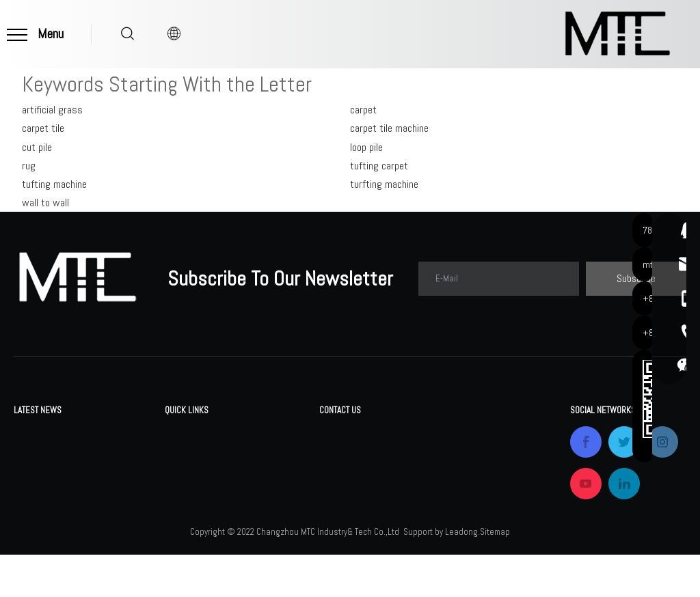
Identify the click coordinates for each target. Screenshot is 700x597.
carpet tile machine (389, 128)
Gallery (256, 473)
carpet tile (43, 128)
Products (184, 453)
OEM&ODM (186, 513)
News (254, 493)
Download (262, 433)
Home (176, 433)
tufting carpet (379, 166)
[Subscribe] (636, 279)
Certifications (193, 493)
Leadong (461, 574)
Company (183, 473)
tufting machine (54, 184)
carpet (363, 110)
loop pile (366, 147)
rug (29, 166)
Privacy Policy (270, 532)
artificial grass (52, 110)
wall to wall (45, 203)
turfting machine (384, 184)
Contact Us (266, 513)
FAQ (251, 453)
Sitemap (495, 574)
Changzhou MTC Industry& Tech (78, 433)
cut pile (37, 147)
